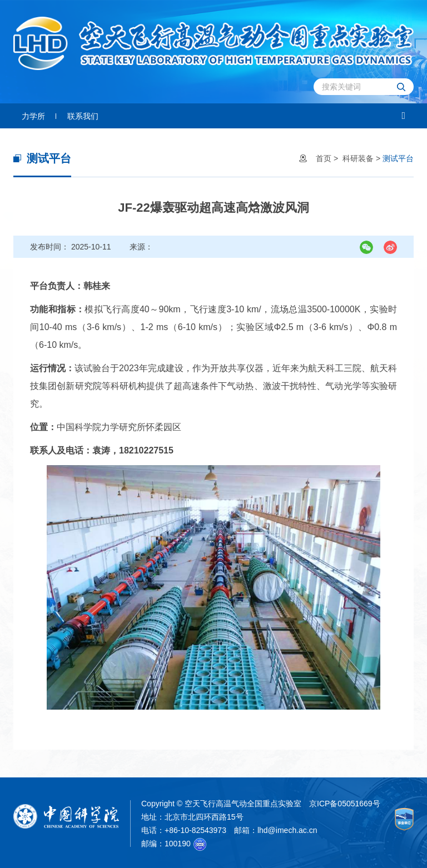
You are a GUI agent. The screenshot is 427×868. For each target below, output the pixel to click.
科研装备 (358, 158)
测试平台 (398, 158)
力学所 (33, 116)
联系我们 (83, 116)
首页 (324, 158)
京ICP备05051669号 (345, 804)
